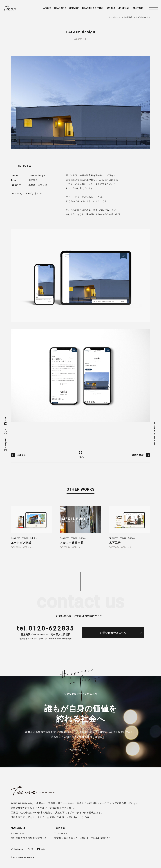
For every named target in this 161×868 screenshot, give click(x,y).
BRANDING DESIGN (89, 9)
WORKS (108, 9)
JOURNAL (121, 9)
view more (75, 750)
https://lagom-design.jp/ (25, 193)
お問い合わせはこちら (115, 633)
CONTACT (136, 9)
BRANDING (54, 9)
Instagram (5, 445)
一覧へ (81, 457)
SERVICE (69, 9)
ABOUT (40, 9)
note (5, 421)
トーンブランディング (12, 9)
